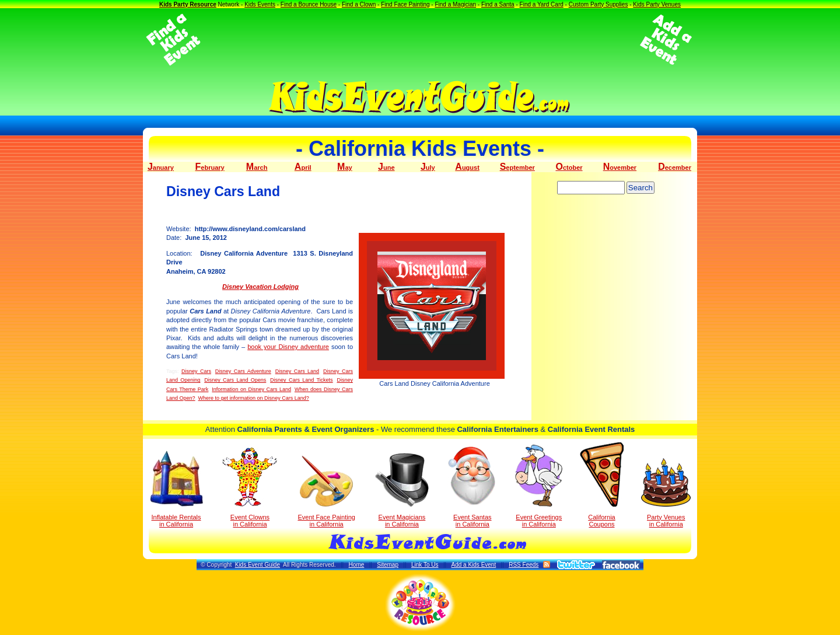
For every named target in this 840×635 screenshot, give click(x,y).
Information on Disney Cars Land (251, 389)
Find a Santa (498, 4)
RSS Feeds (524, 565)
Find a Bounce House (309, 4)
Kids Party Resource (188, 4)
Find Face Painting (405, 4)
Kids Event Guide (258, 565)
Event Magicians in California (402, 490)
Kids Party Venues (657, 4)
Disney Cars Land (297, 371)
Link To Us (425, 565)
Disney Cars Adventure (243, 371)
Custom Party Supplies (598, 4)
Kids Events (260, 4)
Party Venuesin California (666, 493)
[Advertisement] (420, 40)
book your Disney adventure (288, 347)
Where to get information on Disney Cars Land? (254, 398)
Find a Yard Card (542, 4)
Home (357, 565)
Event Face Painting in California (326, 492)
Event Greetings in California (539, 486)
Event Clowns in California (250, 487)
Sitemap (388, 565)
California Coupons (602, 485)
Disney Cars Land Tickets (302, 380)
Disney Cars (196, 371)
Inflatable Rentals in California (176, 489)
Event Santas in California (472, 486)
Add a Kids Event (473, 565)
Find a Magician (455, 4)
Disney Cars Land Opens (235, 380)
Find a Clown (359, 4)
